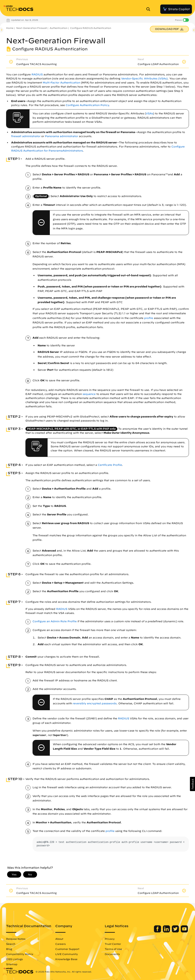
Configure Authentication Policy (87, 105)
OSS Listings (14, 959)
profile (149, 318)
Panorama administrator (62, 136)
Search (11, 944)
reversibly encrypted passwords (95, 703)
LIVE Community (67, 954)
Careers (60, 944)
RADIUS (37, 74)
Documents (112, 954)
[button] (192, 784)
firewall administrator (26, 136)
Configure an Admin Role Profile (55, 621)
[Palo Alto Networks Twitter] (176, 931)
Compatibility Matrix (20, 954)
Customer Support (67, 949)
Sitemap (12, 964)
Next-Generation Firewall (32, 28)
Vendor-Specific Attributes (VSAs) (144, 79)
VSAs (149, 113)
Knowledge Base (66, 959)
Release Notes (16, 939)
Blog (9, 949)
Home (10, 28)
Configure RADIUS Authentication (91, 28)
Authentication (58, 28)
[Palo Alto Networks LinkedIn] (167, 931)
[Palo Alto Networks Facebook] (158, 931)
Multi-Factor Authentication (61, 83)
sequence (89, 394)
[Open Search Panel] (149, 9)
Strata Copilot (176, 9)
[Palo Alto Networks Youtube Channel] (184, 931)
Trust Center (113, 944)
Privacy (110, 939)
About (59, 939)
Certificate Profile (110, 465)
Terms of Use (113, 949)
